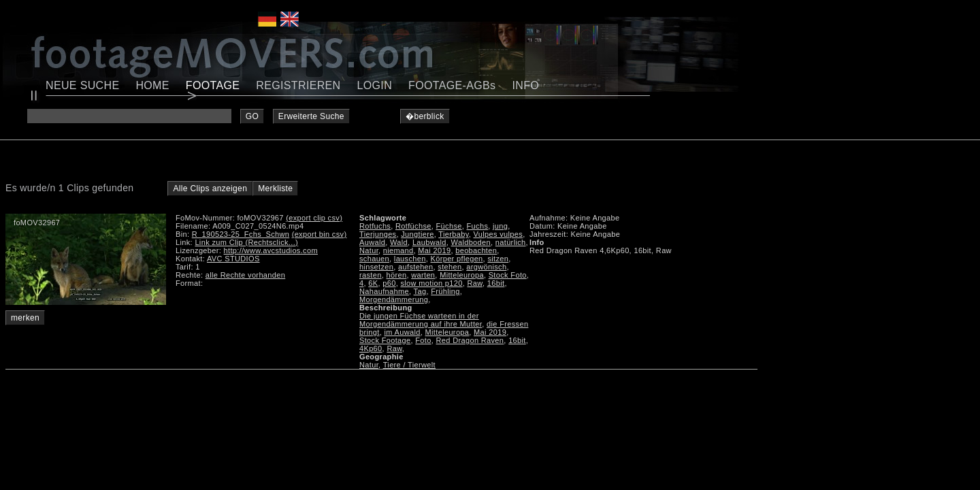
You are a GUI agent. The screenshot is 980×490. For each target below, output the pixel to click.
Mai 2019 (434, 250)
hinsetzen (376, 267)
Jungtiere (417, 234)
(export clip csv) (314, 218)
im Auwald (402, 332)
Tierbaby (453, 234)
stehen (450, 267)
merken (25, 318)
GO (252, 116)
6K (373, 283)
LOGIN (375, 85)
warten (423, 275)
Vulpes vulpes (498, 234)
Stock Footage (385, 340)
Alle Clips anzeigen (210, 189)
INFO (525, 85)
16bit (496, 283)
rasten (371, 275)
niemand (398, 250)
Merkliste (275, 189)
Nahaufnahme (384, 291)
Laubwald (429, 242)
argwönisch (486, 267)
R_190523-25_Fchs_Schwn (241, 234)
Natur (369, 250)
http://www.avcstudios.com (271, 250)
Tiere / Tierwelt (409, 365)
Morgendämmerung (394, 299)
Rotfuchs (375, 226)
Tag (420, 291)
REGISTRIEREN (298, 85)
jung (500, 226)
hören (397, 275)
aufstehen (415, 267)
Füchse (449, 226)
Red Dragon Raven (470, 340)
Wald (399, 242)
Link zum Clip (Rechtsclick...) (246, 242)
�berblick (425, 116)
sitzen (498, 259)
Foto (423, 340)
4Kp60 (371, 348)
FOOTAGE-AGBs (452, 85)
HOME (152, 85)
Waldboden (471, 242)
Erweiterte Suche (311, 116)
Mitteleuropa (462, 275)
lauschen (410, 259)
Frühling (445, 291)
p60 (389, 283)
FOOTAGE (213, 85)
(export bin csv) (320, 234)
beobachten (476, 250)
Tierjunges (378, 234)
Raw (475, 283)
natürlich (511, 242)
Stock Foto (508, 275)
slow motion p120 (431, 283)
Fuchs (478, 226)
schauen (374, 259)
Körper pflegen (457, 259)
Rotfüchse (413, 226)
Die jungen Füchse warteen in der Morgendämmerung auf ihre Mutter (421, 320)
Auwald (372, 242)
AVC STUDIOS (233, 259)
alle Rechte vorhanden (245, 275)
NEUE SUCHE (82, 85)
